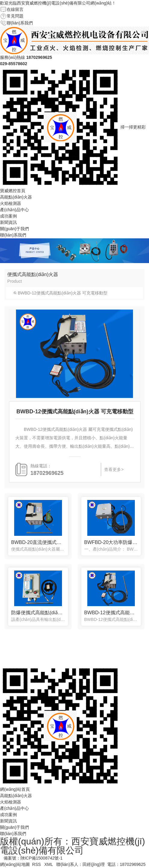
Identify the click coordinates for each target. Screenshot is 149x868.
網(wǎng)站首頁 (15, 789)
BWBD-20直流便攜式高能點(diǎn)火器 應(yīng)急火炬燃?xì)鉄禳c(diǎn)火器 (38, 542)
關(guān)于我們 (14, 229)
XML (49, 864)
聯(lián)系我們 (20, 23)
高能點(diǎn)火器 (16, 197)
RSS (37, 864)
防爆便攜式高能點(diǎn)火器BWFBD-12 (38, 613)
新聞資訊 (8, 222)
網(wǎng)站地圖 (15, 864)
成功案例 (8, 216)
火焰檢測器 (11, 203)
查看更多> (114, 469)
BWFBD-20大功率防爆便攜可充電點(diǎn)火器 (111, 542)
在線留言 (15, 9)
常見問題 (15, 16)
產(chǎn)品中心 (14, 210)
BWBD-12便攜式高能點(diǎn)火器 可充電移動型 (61, 293)
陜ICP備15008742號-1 (42, 858)
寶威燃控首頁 (13, 191)
